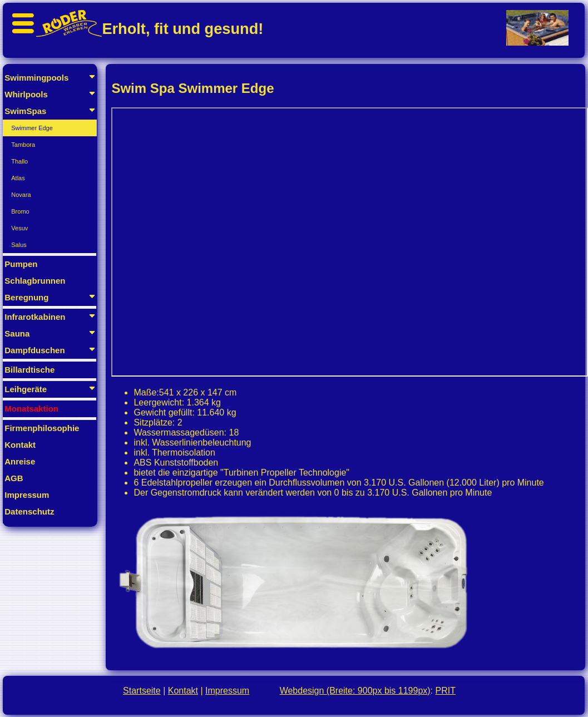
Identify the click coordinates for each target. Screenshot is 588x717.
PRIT (446, 691)
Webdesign (355, 691)
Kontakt (183, 691)
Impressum (227, 691)
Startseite (142, 691)
